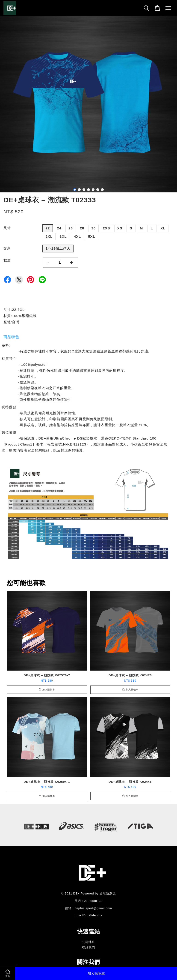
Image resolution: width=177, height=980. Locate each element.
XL (163, 228)
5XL (92, 236)
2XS (106, 228)
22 (48, 228)
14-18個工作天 (58, 248)
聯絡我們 (88, 947)
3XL (63, 236)
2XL (49, 236)
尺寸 (7, 228)
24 (59, 228)
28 (82, 228)
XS (120, 228)
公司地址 (88, 942)
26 (71, 228)
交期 (7, 248)
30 (93, 228)
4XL (78, 236)
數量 (7, 260)
